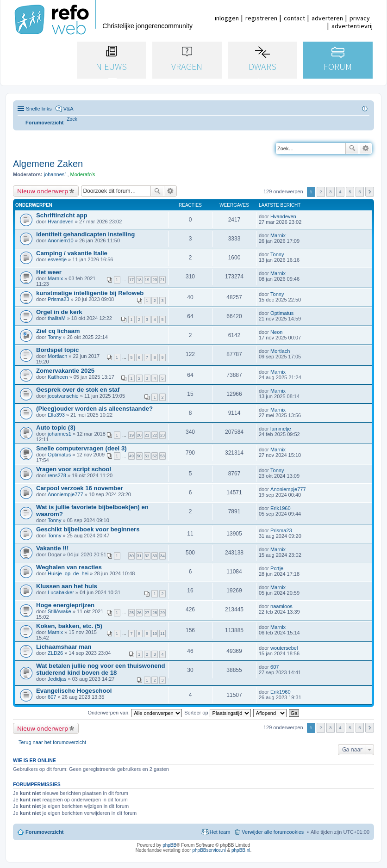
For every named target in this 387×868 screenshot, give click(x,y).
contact (294, 18)
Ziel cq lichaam (58, 331)
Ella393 (56, 415)
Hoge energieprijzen (65, 605)
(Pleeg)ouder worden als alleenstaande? (94, 409)
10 (155, 634)
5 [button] (350, 192)
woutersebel (284, 648)
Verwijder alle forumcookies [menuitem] (273, 832)
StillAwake (59, 611)
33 (155, 556)
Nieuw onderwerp (43, 191)
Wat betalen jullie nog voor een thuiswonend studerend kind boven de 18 (101, 669)
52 (155, 456)
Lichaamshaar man (64, 647)
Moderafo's (83, 174)
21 (162, 280)
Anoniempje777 (65, 494)
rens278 (57, 475)
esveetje (57, 259)
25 (131, 613)
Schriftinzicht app (62, 215)
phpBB (169, 845)
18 (139, 280)
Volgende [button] (370, 192)
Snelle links (39, 109)
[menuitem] (72, 119)
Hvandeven (61, 222)
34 (162, 556)
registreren (261, 18)
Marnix (278, 235)
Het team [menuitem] (220, 832)
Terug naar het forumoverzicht (52, 742)
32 (147, 556)
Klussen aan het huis (67, 586)
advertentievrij (352, 26)
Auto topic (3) (56, 428)
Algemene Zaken (48, 164)
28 (155, 613)
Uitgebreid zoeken (365, 148)
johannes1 (56, 174)
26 (139, 613)
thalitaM (57, 318)
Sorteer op (217, 713)
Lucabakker (61, 592)
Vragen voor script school (74, 469)
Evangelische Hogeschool (74, 691)
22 (155, 435)
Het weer (49, 272)
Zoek (352, 148)
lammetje (281, 429)
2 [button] (321, 192)
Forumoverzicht (45, 832)
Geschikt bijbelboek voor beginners (88, 529)
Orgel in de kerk (59, 312)
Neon (276, 332)
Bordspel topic (57, 350)
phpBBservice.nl (209, 850)
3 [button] (331, 192)
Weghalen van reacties (69, 567)
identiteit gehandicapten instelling (85, 234)
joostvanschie (63, 396)
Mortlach (57, 356)
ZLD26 (55, 653)
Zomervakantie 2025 (65, 371)
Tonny (277, 254)
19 (147, 280)
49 (131, 456)
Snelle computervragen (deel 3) (81, 448)
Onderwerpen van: (135, 713)
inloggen (227, 18)
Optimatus (282, 313)
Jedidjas (57, 679)
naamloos (281, 606)
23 (162, 435)
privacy (360, 18)
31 (139, 556)
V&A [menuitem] (69, 109)
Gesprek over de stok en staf (78, 390)
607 (275, 667)
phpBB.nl (241, 850)
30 (131, 556)
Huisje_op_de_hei (68, 573)
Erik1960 (280, 508)
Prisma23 (58, 299)
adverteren (327, 18)
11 (162, 634)
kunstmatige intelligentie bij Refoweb (90, 293)
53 (162, 456)
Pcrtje (277, 568)
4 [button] (340, 192)
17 (131, 280)
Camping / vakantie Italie (72, 253)
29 (162, 613)
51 (147, 456)
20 (155, 280)
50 (139, 456)
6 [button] (360, 192)
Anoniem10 (61, 240)
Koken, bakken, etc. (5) (69, 626)
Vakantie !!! (52, 548)
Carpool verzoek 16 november (80, 488)
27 (147, 613)
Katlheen (58, 377)
